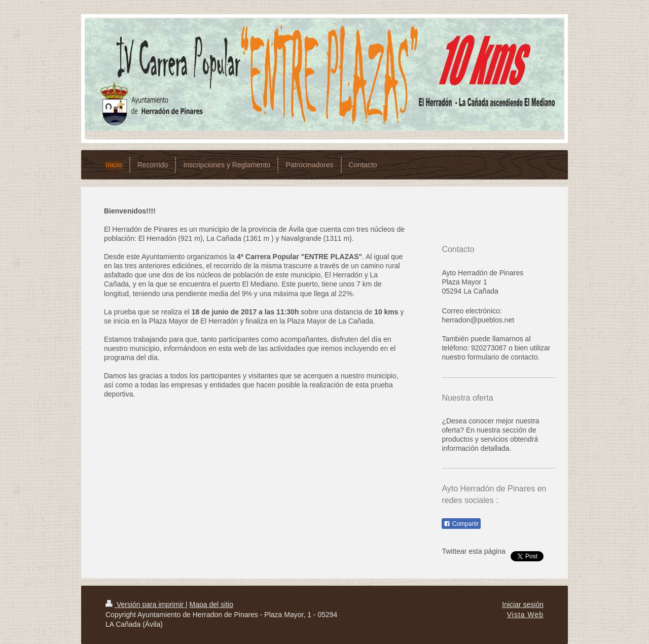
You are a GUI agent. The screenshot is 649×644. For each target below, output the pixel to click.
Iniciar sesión (523, 604)
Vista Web (525, 615)
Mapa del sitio (211, 604)
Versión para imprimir (146, 604)
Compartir (461, 524)
